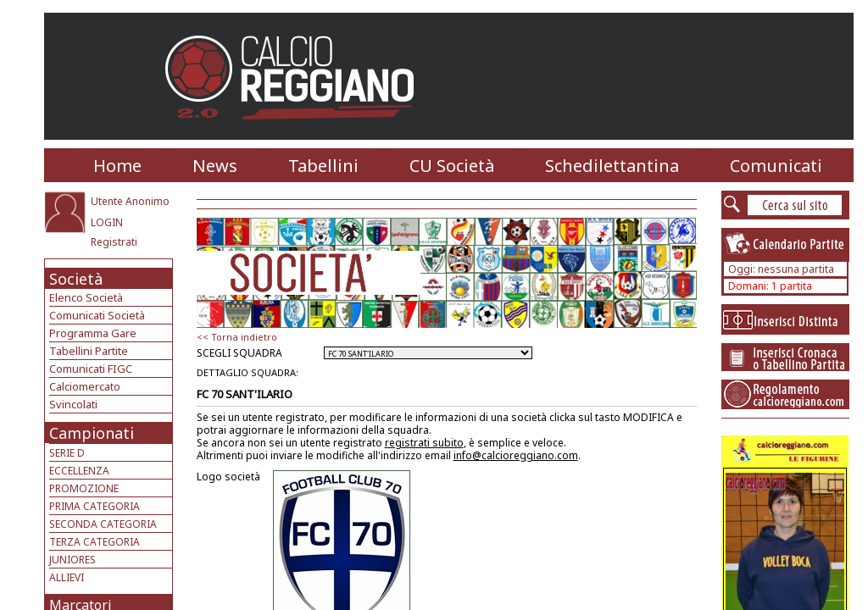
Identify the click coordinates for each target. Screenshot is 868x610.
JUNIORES (72, 560)
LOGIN (107, 222)
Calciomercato (85, 386)
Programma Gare (93, 333)
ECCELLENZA (79, 471)
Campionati (92, 433)
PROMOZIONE (84, 488)
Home (117, 166)
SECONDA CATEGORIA (103, 524)
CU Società (452, 166)
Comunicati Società (97, 315)
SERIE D (67, 453)
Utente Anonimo (130, 201)
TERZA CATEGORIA (95, 542)
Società (76, 279)
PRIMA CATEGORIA (95, 506)
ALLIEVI (67, 577)
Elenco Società (86, 297)
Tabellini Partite (89, 351)
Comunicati (776, 166)
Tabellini (323, 166)
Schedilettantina (612, 166)
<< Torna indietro (237, 337)
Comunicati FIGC (91, 369)
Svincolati (73, 404)
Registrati (114, 242)
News (215, 166)
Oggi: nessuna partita (781, 269)
